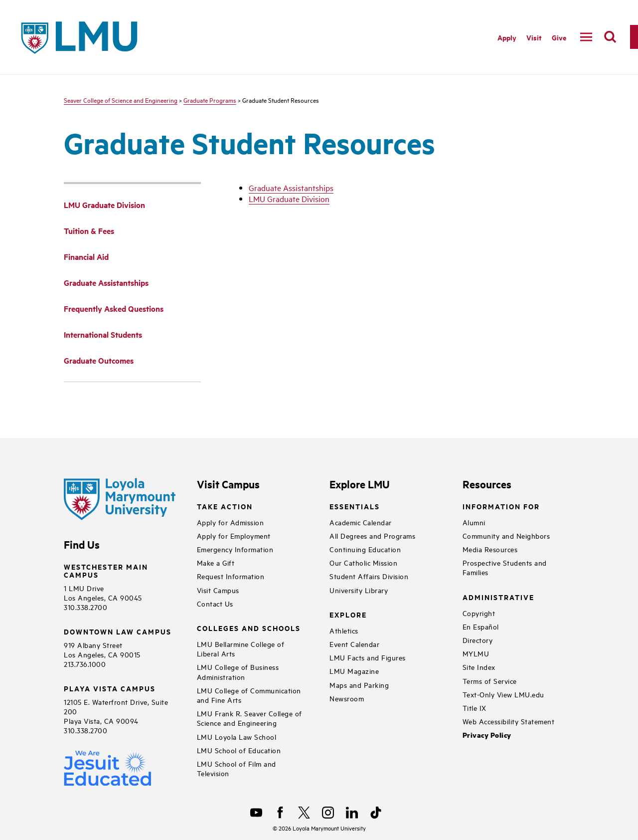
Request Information (231, 576)
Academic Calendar (361, 522)
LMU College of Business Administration (238, 671)
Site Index (479, 667)
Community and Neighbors (506, 535)
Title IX (475, 708)
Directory (478, 640)
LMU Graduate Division (289, 199)
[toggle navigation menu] (586, 37)
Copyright (479, 613)
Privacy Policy (487, 735)
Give (559, 37)
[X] (304, 813)
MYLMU (476, 653)
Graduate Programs (210, 100)
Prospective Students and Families (505, 567)
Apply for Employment (234, 535)
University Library (359, 590)
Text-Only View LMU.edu (503, 694)
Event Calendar (354, 644)
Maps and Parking (359, 685)
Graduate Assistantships (291, 188)
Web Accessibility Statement (509, 721)
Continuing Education (365, 549)
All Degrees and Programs (372, 535)
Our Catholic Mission (363, 562)
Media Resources (490, 549)
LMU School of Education (239, 750)
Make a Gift (216, 562)
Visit (534, 37)
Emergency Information (235, 549)
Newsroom (347, 698)
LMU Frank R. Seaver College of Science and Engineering (249, 718)
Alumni (474, 522)
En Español (481, 626)
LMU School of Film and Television (237, 768)
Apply (507, 37)
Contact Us (215, 603)
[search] (610, 37)
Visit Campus (218, 590)
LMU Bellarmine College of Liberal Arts (241, 648)
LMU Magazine (354, 671)
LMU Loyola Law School (237, 736)
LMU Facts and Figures (368, 657)
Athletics (344, 630)
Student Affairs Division (369, 576)
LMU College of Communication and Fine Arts (249, 695)
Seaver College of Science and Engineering (121, 100)
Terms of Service (490, 681)
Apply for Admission (231, 522)
